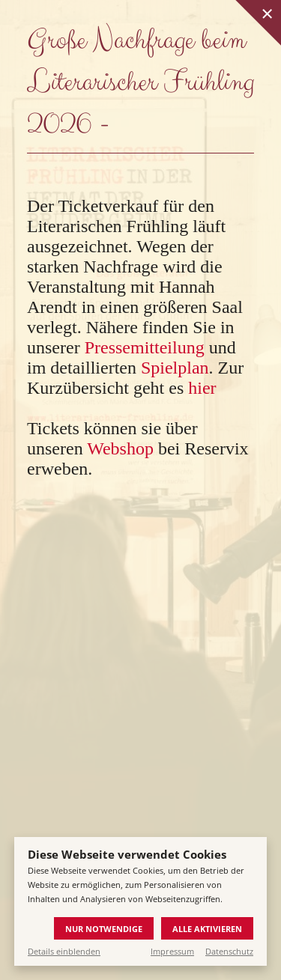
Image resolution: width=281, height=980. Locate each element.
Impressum (172, 951)
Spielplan (175, 368)
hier (202, 388)
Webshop (120, 448)
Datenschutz (229, 951)
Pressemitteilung (145, 347)
